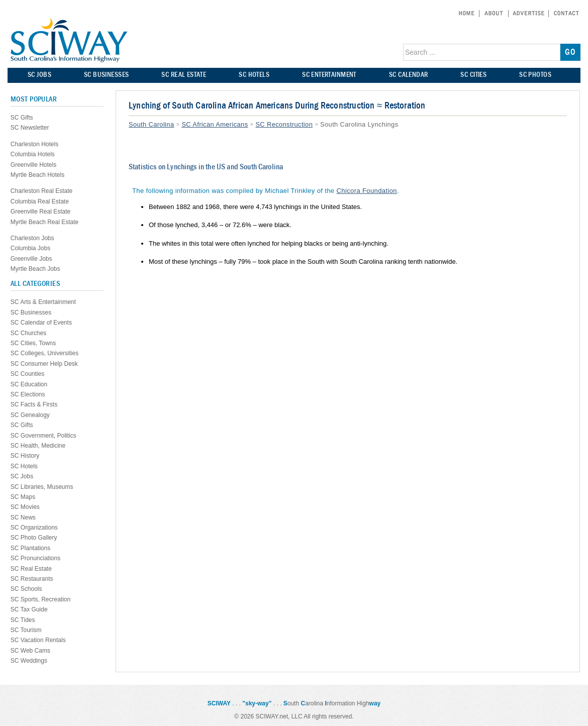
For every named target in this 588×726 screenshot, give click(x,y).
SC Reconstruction (284, 124)
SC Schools (26, 589)
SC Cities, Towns (33, 343)
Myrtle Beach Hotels (37, 175)
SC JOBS (39, 75)
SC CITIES (473, 75)
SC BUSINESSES (106, 75)
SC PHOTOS (535, 75)
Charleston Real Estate (41, 191)
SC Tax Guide (29, 609)
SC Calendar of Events (41, 323)
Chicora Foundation (367, 191)
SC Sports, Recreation (40, 599)
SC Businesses (31, 313)
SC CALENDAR (409, 75)
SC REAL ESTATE (184, 75)
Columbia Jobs (30, 248)
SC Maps (23, 497)
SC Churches (28, 333)
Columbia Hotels (33, 154)
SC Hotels (24, 466)
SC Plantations (30, 548)
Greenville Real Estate (40, 212)
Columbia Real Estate (40, 201)
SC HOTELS (254, 75)
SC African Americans (215, 124)
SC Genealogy (30, 415)
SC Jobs (22, 476)
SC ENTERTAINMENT (329, 75)
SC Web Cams (30, 651)
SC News (23, 517)
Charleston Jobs (32, 238)
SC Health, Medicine (38, 446)
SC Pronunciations (35, 558)
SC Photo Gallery (34, 538)
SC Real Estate (31, 569)
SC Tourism (26, 630)
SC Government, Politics (43, 436)
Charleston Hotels (34, 144)
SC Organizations (34, 528)
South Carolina (151, 124)
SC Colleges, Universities (44, 353)
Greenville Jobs (31, 259)
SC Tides (23, 620)
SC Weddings (29, 661)
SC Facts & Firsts (34, 404)
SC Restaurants (32, 579)
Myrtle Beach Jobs (35, 269)
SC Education (29, 384)
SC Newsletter (30, 128)
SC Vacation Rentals (38, 640)
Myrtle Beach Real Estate (44, 222)
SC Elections (28, 394)
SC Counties (27, 374)
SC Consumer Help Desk (44, 364)
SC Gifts (22, 118)
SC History (25, 456)
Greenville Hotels (33, 165)
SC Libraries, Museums (42, 487)
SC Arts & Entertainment (43, 302)
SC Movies (25, 507)
